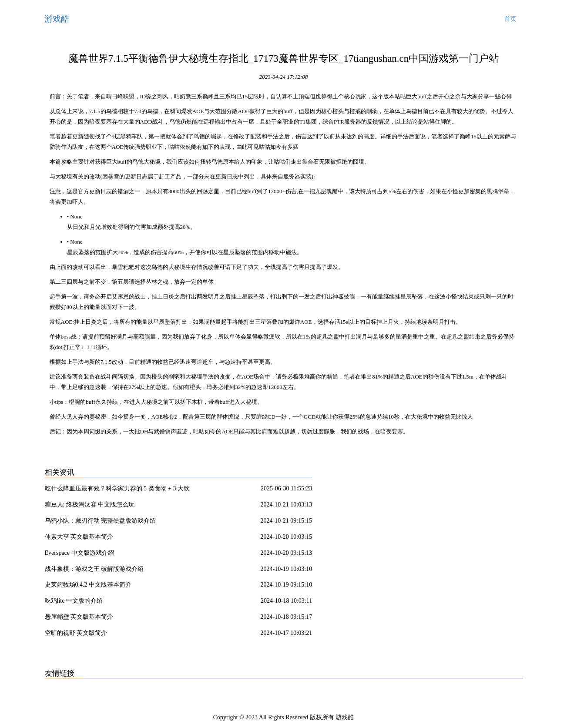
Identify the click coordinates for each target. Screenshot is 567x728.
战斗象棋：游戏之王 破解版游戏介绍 (94, 569)
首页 (510, 19)
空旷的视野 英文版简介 (76, 633)
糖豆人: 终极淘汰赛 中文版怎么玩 (90, 505)
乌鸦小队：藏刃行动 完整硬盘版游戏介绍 (101, 521)
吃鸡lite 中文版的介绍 (74, 601)
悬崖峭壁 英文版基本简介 (79, 617)
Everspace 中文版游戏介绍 (79, 553)
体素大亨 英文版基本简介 (79, 537)
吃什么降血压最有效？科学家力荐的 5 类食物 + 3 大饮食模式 (117, 490)
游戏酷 (57, 19)
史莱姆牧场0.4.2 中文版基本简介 (88, 585)
